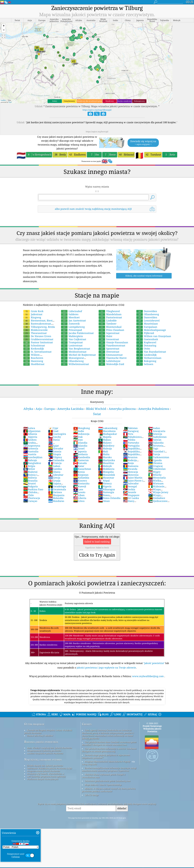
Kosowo (80, 481)
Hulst (105, 336)
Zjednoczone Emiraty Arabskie (158, 502)
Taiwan (155, 440)
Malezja (105, 448)
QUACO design (92, 795)
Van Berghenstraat (76, 349)
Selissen (145, 364)
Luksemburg (108, 428)
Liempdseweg (73, 327)
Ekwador (56, 448)
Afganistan (32, 431)
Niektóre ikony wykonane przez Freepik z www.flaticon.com (104, 776)
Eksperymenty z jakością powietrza (44, 751)
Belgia (29, 466)
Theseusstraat (35, 333)
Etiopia (55, 454)
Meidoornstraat (74, 352)
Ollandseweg (72, 361)
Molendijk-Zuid (111, 364)
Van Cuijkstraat (74, 339)
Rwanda (130, 469)
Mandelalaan (110, 314)
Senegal (130, 486)
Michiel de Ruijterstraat (78, 355)
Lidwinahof (72, 311)
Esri (10, 102)
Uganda (155, 460)
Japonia (80, 451)
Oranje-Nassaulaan (113, 342)
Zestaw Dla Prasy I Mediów (40, 736)
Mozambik (107, 475)
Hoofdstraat (34, 364)
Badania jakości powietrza (41, 742)
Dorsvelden (147, 311)
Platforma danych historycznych (43, 779)
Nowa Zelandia (109, 498)
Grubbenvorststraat (38, 339)
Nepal (104, 481)
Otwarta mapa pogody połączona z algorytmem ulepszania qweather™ (106, 756)
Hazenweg (33, 361)
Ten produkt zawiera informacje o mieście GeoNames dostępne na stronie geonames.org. (109, 750)
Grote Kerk (33, 311)
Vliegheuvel (109, 311)
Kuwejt (80, 486)
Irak (78, 437)
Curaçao (30, 501)
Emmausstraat (111, 355)
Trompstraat (72, 342)
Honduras (56, 501)
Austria (30, 454)
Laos (78, 489)
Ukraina (155, 463)
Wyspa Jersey (158, 492)
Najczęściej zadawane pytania (43, 759)
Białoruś (30, 472)
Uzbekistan (157, 469)
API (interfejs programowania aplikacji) (46, 776)
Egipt (53, 446)
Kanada (80, 463)
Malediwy (106, 446)
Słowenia (131, 475)
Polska (129, 440)
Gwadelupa (57, 486)
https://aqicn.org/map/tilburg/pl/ (97, 110)
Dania (54, 440)
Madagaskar (108, 434)
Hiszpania (56, 495)
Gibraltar (56, 475)
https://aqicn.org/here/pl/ (97, 132)
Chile (29, 495)
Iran (78, 440)
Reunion (130, 457)
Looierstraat (72, 345)
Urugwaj (155, 466)
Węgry (154, 472)
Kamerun (81, 460)
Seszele (130, 492)
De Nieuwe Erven (37, 336)
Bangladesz (32, 463)
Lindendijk (147, 355)
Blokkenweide (35, 330)
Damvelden (147, 317)
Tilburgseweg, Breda (39, 327)
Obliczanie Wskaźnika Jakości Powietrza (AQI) (49, 768)
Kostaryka (81, 483)
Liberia (80, 498)
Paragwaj (131, 431)
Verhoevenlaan (149, 358)
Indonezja (81, 434)
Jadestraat (33, 314)
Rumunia (131, 466)
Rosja (128, 463)
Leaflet (3, 100)
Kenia (79, 472)
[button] (4, 26)
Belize (29, 469)
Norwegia (106, 492)
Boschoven (33, 358)
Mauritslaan (147, 324)
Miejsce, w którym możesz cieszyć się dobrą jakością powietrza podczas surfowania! (109, 790)
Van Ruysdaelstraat (151, 352)
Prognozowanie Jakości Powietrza (43, 771)
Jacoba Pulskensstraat (77, 333)
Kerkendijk (34, 349)
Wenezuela (157, 478)
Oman (104, 501)
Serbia (129, 489)
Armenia (31, 448)
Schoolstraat (34, 345)
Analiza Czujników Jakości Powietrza (45, 753)
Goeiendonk (147, 339)
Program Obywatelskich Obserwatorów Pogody (107, 761)
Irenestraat (109, 339)
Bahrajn (30, 460)
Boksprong (146, 361)
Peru (128, 434)
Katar (79, 466)
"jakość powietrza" (154, 663)
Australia (31, 451)
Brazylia (30, 481)
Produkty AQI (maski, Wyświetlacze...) (45, 774)
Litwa (79, 501)
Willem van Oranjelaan (154, 336)
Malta (104, 454)
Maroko (105, 457)
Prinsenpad (71, 330)
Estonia (55, 451)
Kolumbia (81, 478)
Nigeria (105, 486)
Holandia (56, 498)
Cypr (53, 428)
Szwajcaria (157, 431)
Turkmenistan (159, 457)
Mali (103, 451)
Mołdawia (106, 469)
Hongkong (82, 428)
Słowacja (131, 472)
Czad (53, 431)
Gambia (55, 469)
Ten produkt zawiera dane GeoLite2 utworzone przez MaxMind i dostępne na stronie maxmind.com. (109, 743)
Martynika (107, 460)
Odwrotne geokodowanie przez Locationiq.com (108, 781)
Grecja (54, 478)
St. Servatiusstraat (37, 352)
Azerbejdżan (33, 457)
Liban (79, 495)
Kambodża (82, 457)
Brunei (30, 483)
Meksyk (105, 466)
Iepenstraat (109, 333)
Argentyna (32, 446)
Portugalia (131, 446)
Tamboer (108, 324)
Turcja (154, 454)
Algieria (30, 437)
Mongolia (106, 472)
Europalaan (147, 327)
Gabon (54, 466)
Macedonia (107, 431)
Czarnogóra (57, 434)
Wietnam (156, 483)
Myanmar (106, 478)
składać (122, 808)
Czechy (55, 437)
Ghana (54, 472)
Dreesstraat (109, 352)
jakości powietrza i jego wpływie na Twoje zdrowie (106, 668)
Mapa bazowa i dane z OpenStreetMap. (103, 785)
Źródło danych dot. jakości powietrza (45, 766)
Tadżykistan (157, 437)
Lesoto (79, 492)
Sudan (154, 428)
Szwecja (155, 434)
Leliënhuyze (110, 361)
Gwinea (55, 492)
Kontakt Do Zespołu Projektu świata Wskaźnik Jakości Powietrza (48, 732)
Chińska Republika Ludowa (34, 494)
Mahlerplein (72, 336)
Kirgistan (81, 475)
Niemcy (105, 483)
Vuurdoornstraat (112, 345)
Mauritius (106, 463)
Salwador (131, 483)
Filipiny (55, 457)
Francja (55, 463)
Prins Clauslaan (111, 330)
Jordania (80, 454)
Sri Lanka (131, 498)
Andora (30, 440)
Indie (79, 431)
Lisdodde (108, 320)
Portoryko (131, 443)
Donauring (146, 345)
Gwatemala (57, 489)
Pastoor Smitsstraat (38, 342)
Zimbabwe (157, 498)
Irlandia (80, 443)
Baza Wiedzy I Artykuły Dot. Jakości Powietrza (49, 748)
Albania (30, 434)
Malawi (105, 443)
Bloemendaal (110, 327)
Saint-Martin (133, 478)
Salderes (70, 314)
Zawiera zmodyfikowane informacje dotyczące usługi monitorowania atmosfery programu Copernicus (109, 769)
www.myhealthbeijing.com (148, 676)
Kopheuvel (146, 342)
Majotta (105, 437)
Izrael (79, 448)
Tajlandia (156, 443)
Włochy (155, 475)
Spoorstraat (109, 349)
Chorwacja (32, 498)
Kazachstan (82, 469)
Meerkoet (70, 317)
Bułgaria (31, 486)
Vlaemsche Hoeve (113, 358)
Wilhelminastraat (75, 364)
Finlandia (56, 460)
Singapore (131, 495)
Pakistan (130, 428)
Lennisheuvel (148, 320)
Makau (104, 440)
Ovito (143, 349)
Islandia (80, 446)
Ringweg (32, 317)
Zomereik (70, 324)
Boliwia (30, 478)
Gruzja (54, 481)
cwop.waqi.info (89, 764)
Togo (153, 448)
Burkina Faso (33, 489)
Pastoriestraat (110, 317)
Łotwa (29, 428)
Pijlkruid (145, 333)
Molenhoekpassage (151, 330)
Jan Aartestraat (73, 320)
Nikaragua (107, 489)
